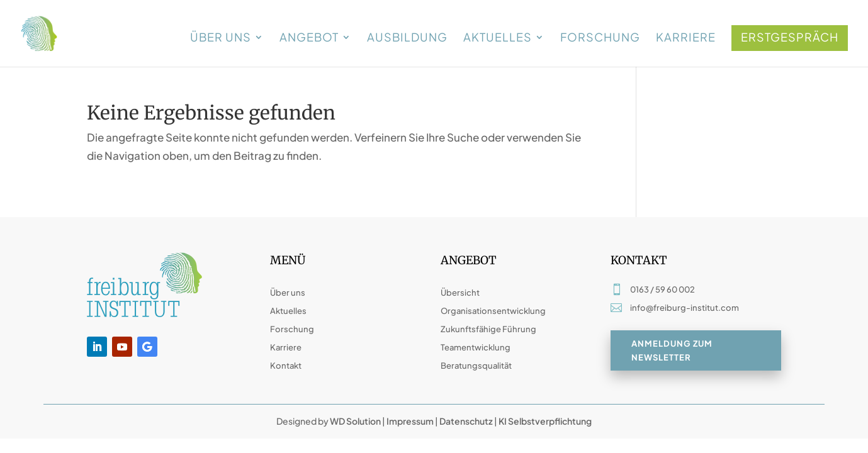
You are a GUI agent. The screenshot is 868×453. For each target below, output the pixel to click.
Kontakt (286, 366)
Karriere (686, 38)
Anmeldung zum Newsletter (672, 351)
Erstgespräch (790, 37)
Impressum (410, 421)
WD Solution (355, 421)
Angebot (309, 38)
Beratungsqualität (476, 366)
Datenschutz (466, 421)
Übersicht (460, 293)
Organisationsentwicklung (493, 311)
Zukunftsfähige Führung (488, 329)
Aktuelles (498, 38)
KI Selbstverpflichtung (544, 421)
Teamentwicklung (476, 347)
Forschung (600, 38)
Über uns (221, 38)
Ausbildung (407, 38)
